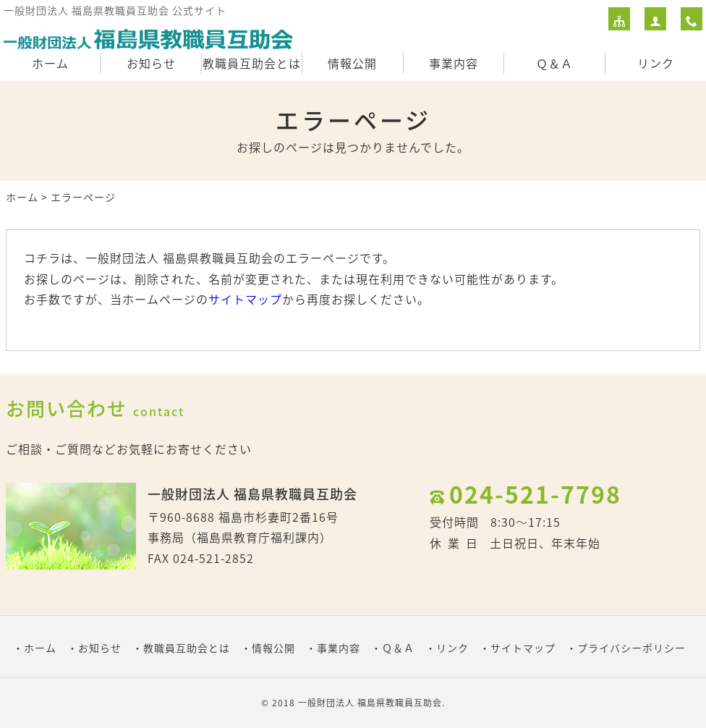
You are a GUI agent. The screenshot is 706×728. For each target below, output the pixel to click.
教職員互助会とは (252, 63)
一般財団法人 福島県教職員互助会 (370, 703)
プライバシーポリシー (631, 648)
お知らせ (151, 63)
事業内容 (454, 63)
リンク (656, 63)
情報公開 (352, 63)
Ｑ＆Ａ (554, 63)
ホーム (50, 63)
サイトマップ (245, 299)
